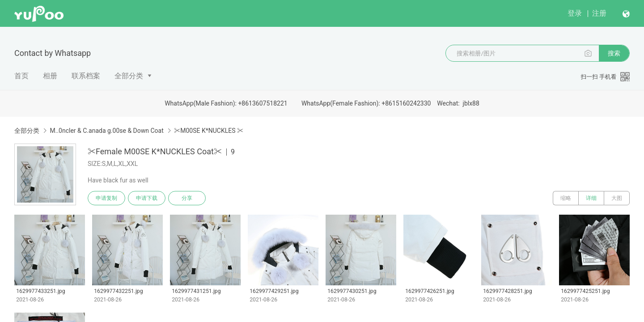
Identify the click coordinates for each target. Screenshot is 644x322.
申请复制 (106, 198)
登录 (575, 13)
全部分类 (129, 76)
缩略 (566, 198)
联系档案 (86, 76)
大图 (617, 198)
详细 (591, 198)
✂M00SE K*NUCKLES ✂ (209, 131)
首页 (21, 76)
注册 (599, 13)
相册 (50, 76)
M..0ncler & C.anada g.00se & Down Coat (106, 131)
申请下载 (147, 198)
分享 (187, 198)
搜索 (614, 53)
